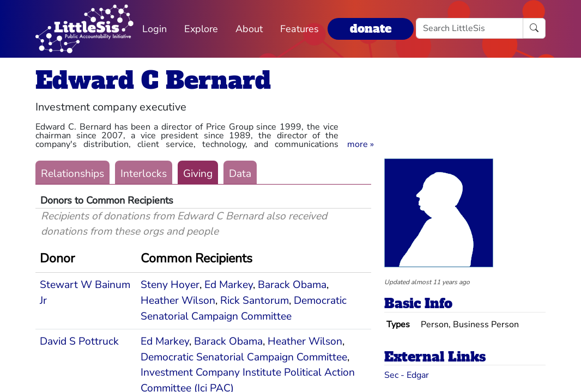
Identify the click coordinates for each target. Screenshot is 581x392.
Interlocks (144, 174)
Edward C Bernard (153, 80)
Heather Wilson (178, 301)
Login (155, 29)
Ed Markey (229, 285)
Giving (198, 174)
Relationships (72, 174)
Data (240, 174)
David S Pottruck (79, 341)
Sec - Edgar (407, 375)
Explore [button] (201, 29)
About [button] (249, 29)
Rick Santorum (255, 301)
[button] (361, 144)
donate (371, 29)
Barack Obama (292, 285)
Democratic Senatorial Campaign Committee (244, 357)
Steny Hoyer (170, 285)
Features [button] (299, 29)
